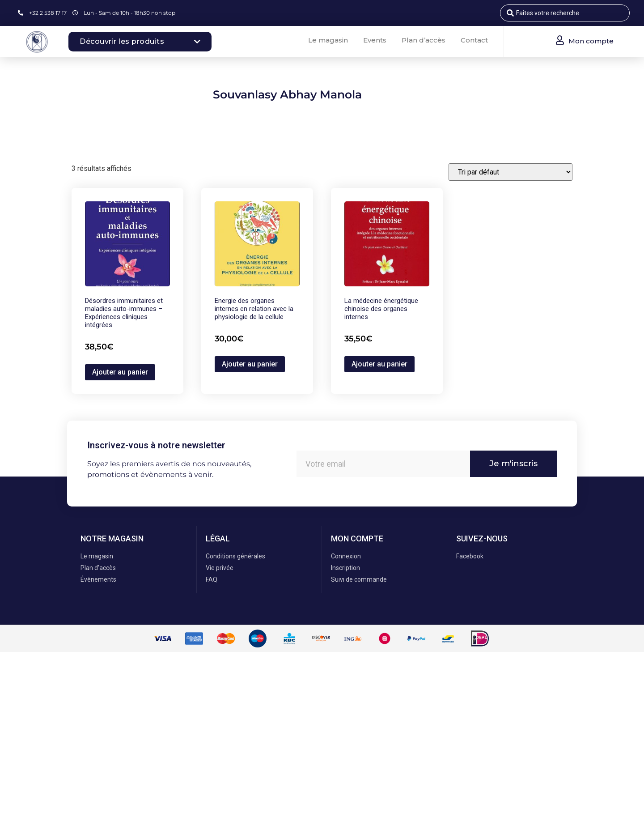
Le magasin (328, 40)
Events (375, 40)
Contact (474, 40)
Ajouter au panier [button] (120, 372)
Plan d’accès (424, 40)
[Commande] (511, 172)
